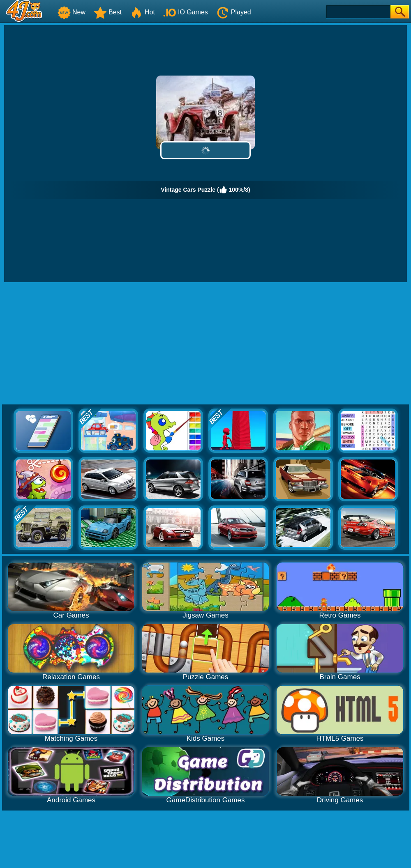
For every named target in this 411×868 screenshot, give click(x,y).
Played (234, 12)
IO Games (186, 12)
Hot (142, 12)
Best (108, 12)
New (72, 12)
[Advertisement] (206, 344)
